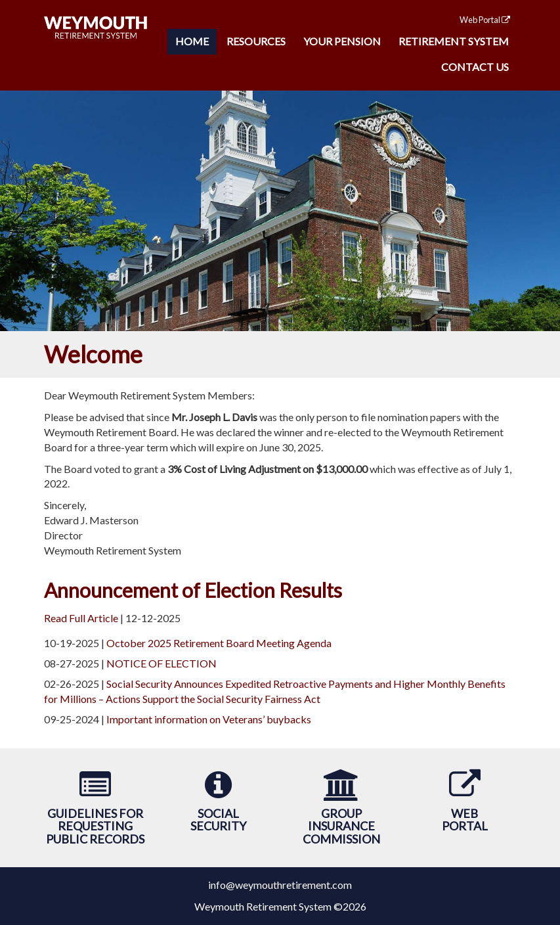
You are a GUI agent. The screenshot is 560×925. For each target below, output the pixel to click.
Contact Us (475, 67)
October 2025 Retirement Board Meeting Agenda (219, 643)
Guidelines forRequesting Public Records (95, 826)
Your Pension (342, 41)
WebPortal (465, 820)
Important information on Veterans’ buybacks (209, 719)
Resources (256, 41)
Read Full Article (81, 618)
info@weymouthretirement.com (280, 885)
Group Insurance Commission (341, 826)
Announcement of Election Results (193, 590)
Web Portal (485, 20)
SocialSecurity (218, 820)
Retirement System (454, 41)
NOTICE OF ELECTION (162, 663)
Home (192, 41)
